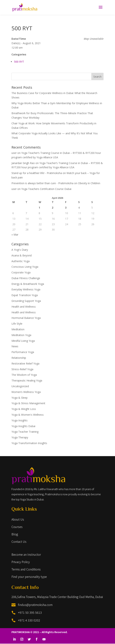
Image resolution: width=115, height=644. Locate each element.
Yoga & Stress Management (28, 403)
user (14, 153)
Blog (15, 534)
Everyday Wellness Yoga (26, 289)
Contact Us (19, 541)
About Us (18, 519)
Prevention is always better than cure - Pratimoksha (42, 183)
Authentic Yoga (21, 261)
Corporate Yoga (21, 272)
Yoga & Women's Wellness (28, 415)
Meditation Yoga (21, 335)
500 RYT (19, 62)
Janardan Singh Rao (23, 163)
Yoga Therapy (20, 437)
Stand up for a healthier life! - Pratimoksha (37, 173)
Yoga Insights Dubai (23, 426)
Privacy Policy (21, 562)
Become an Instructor (26, 554)
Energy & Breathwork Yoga (28, 284)
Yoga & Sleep (20, 398)
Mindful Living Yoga (23, 341)
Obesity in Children (89, 183)
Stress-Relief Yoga (22, 369)
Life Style (17, 324)
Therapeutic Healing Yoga (27, 380)
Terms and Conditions (26, 569)
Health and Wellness (24, 307)
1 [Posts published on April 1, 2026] (39, 208)
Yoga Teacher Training (25, 432)
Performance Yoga (23, 352)
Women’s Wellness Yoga (26, 392)
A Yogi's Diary (20, 250)
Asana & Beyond (22, 255)
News (15, 346)
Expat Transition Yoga (25, 295)
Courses (17, 527)
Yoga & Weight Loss (24, 409)
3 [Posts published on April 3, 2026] (66, 208)
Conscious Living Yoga (25, 267)
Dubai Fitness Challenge (26, 278)
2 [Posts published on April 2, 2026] (53, 208)
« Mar (15, 235)
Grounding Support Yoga (26, 301)
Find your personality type (29, 577)
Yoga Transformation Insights (29, 443)
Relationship (19, 358)
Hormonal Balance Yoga (26, 318)
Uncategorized (20, 386)
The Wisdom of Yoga (24, 375)
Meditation (18, 329)
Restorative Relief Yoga (25, 363)
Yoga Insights (20, 420)
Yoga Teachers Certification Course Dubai (46, 189)
